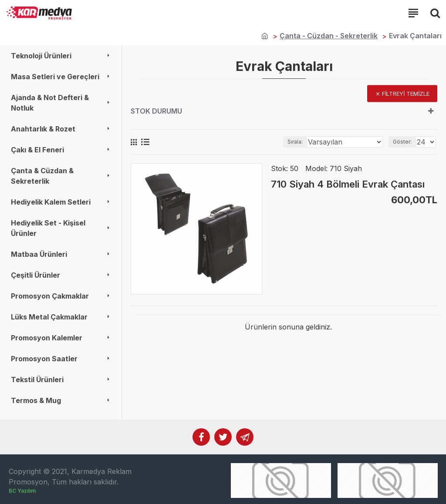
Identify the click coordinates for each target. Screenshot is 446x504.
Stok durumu (156, 111)
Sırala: (295, 142)
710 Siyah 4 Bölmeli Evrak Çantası (348, 184)
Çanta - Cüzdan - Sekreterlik (329, 36)
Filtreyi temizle (406, 94)
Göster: (402, 142)
